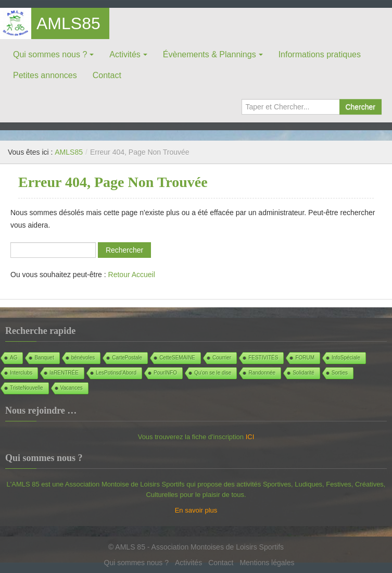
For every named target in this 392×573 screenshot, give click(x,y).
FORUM (305, 358)
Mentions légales (267, 563)
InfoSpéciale (346, 358)
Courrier (222, 358)
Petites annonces (45, 75)
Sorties (340, 373)
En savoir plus (196, 510)
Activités (125, 54)
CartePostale (127, 358)
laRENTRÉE (64, 373)
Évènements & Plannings (210, 54)
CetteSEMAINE (177, 358)
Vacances (72, 388)
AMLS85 (68, 23)
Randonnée (262, 373)
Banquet (44, 358)
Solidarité (304, 373)
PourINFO (165, 373)
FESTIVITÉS (263, 358)
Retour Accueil (132, 275)
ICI (250, 437)
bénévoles (83, 358)
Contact (107, 75)
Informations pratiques (320, 54)
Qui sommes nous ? (50, 54)
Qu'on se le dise (213, 373)
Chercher (360, 107)
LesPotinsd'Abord (116, 373)
